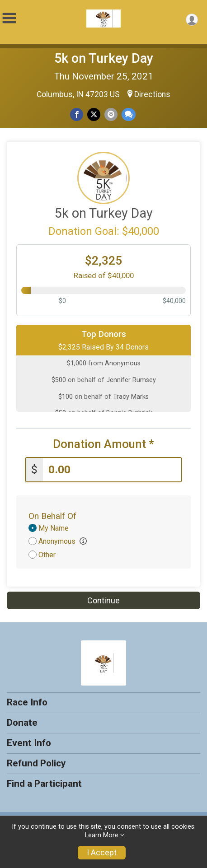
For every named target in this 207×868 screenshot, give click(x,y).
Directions (152, 94)
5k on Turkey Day (104, 58)
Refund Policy (36, 763)
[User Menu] (192, 20)
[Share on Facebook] (77, 114)
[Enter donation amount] (112, 470)
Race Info (27, 702)
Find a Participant (44, 784)
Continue (103, 600)
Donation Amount (103, 444)
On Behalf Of (52, 516)
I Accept (102, 853)
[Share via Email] (111, 114)
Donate (22, 723)
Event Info (29, 743)
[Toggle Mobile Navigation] (9, 18)
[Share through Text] (129, 114)
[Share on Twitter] (94, 114)
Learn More (102, 835)
